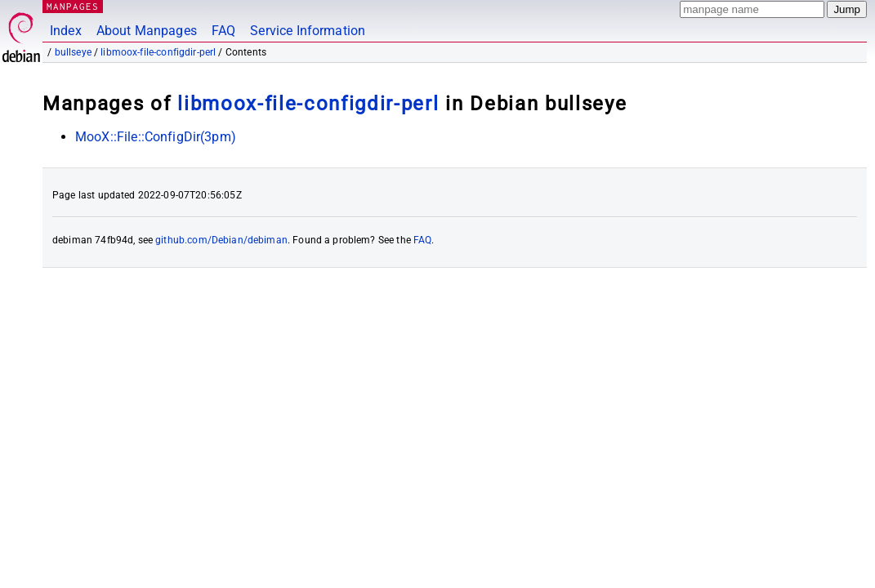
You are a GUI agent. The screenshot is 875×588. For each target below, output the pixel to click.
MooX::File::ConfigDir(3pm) (156, 137)
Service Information (308, 31)
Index (66, 31)
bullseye (73, 52)
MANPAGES (73, 6)
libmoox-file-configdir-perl (158, 52)
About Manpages (147, 31)
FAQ (223, 31)
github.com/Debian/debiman (221, 240)
